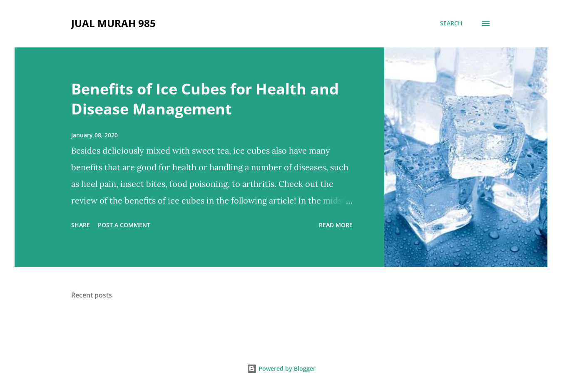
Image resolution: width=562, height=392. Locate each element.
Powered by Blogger (281, 368)
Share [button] (81, 225)
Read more (336, 225)
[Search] (451, 23)
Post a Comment (124, 225)
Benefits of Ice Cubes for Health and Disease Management (205, 99)
